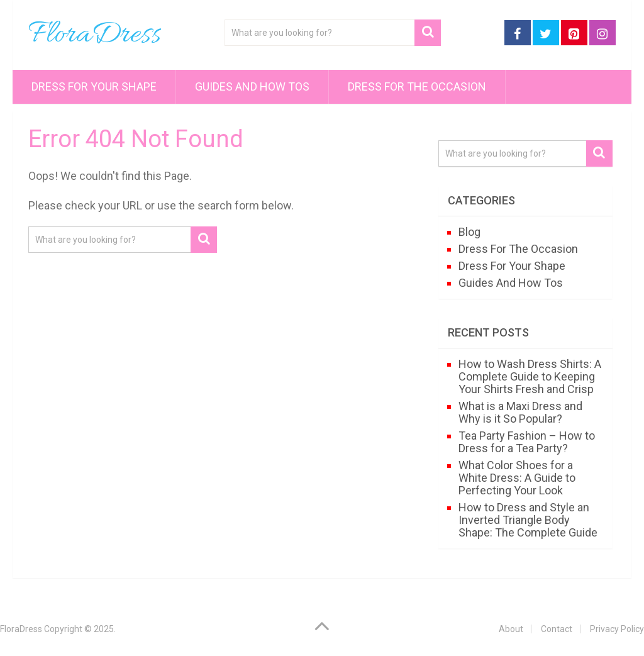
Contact (557, 629)
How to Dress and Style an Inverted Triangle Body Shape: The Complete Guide (528, 520)
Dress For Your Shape (94, 86)
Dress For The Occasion (417, 86)
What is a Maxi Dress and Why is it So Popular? (520, 412)
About (511, 629)
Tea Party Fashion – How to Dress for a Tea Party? (527, 442)
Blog (469, 232)
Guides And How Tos (252, 86)
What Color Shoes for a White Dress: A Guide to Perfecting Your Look (517, 478)
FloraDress (95, 35)
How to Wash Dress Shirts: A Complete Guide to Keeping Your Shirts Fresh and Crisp (530, 376)
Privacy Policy (617, 629)
